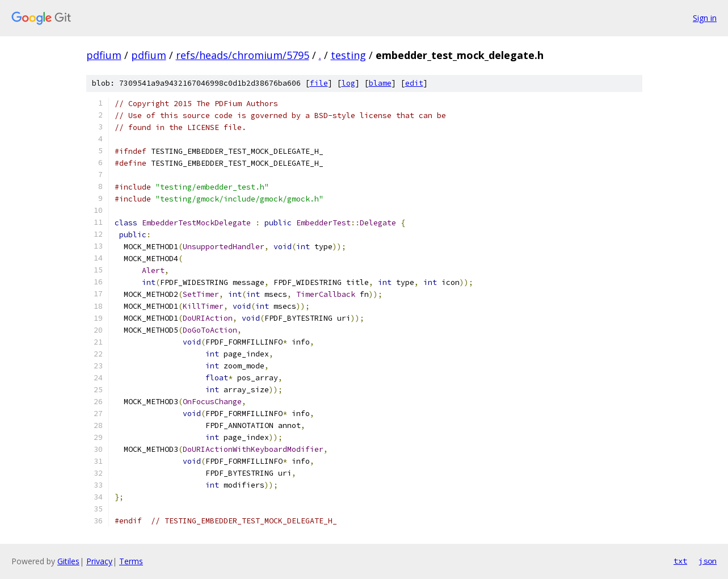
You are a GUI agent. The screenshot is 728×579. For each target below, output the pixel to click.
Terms (131, 561)
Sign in (705, 18)
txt (680, 561)
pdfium (104, 55)
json (708, 561)
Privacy (99, 561)
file (319, 83)
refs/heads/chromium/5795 (243, 55)
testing (348, 55)
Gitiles (68, 561)
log (348, 83)
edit (414, 83)
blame (380, 83)
